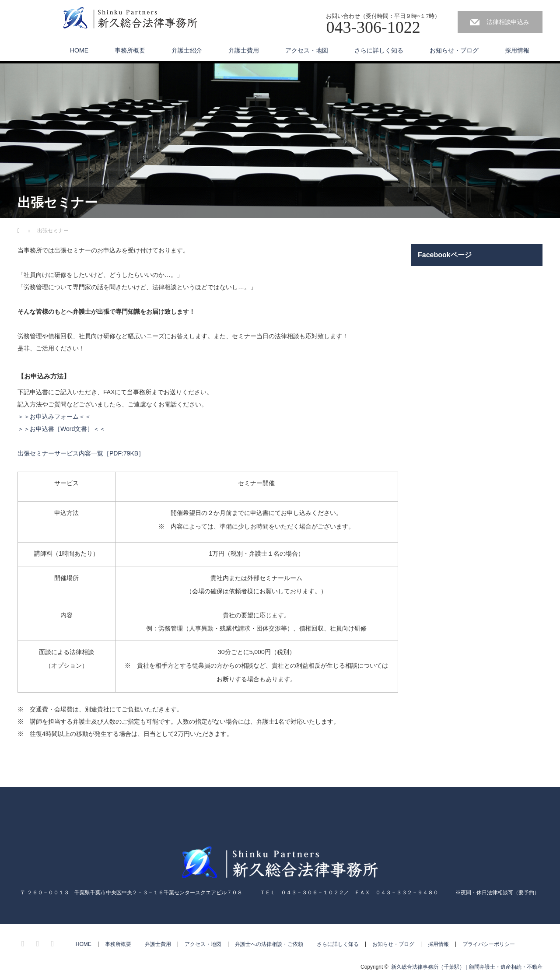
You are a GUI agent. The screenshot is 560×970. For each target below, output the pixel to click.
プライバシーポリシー (489, 944)
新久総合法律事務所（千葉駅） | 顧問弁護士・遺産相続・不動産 (467, 967)
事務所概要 (130, 50)
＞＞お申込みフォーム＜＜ (54, 417)
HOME (79, 50)
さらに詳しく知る (379, 50)
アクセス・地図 (307, 50)
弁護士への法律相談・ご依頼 (269, 944)
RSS (54, 942)
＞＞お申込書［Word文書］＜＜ (61, 429)
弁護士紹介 (187, 50)
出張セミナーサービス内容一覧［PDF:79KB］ (81, 453)
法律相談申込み (508, 22)
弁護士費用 (244, 50)
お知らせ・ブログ (454, 50)
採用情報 (517, 50)
